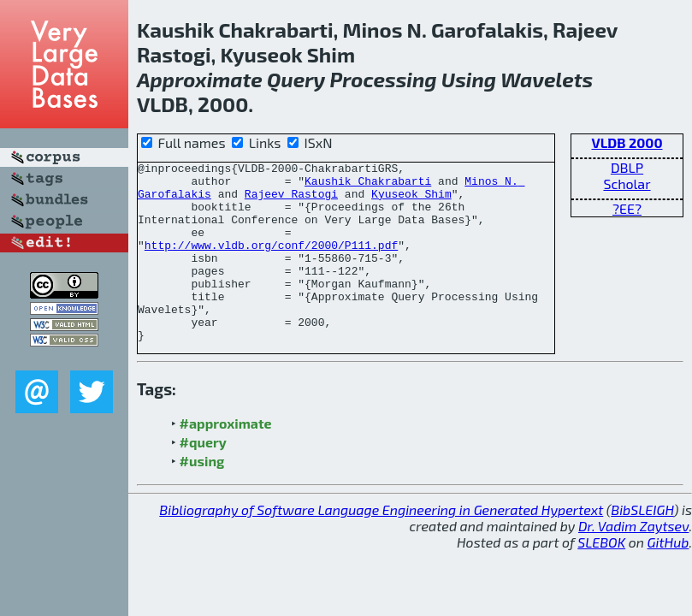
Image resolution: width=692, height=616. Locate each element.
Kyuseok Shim (411, 201)
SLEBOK (601, 578)
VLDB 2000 (627, 142)
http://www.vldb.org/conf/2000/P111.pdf (271, 263)
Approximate (200, 79)
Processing (383, 79)
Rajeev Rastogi (291, 201)
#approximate (226, 459)
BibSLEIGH (642, 545)
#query (203, 478)
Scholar (627, 184)
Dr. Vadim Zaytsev (633, 562)
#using (202, 497)
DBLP (627, 167)
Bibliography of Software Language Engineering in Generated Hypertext (381, 545)
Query (296, 79)
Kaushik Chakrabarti (368, 186)
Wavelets (547, 79)
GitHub (668, 578)
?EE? (627, 208)
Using (469, 79)
